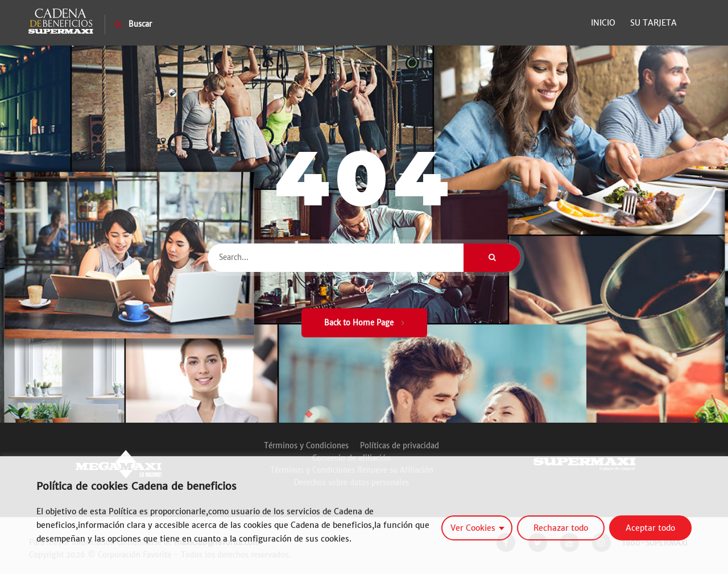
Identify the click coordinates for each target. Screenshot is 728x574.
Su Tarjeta (653, 23)
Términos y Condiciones (306, 446)
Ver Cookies (473, 528)
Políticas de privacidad (400, 446)
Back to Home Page (364, 323)
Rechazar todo (561, 528)
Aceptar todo (650, 528)
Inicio (603, 23)
